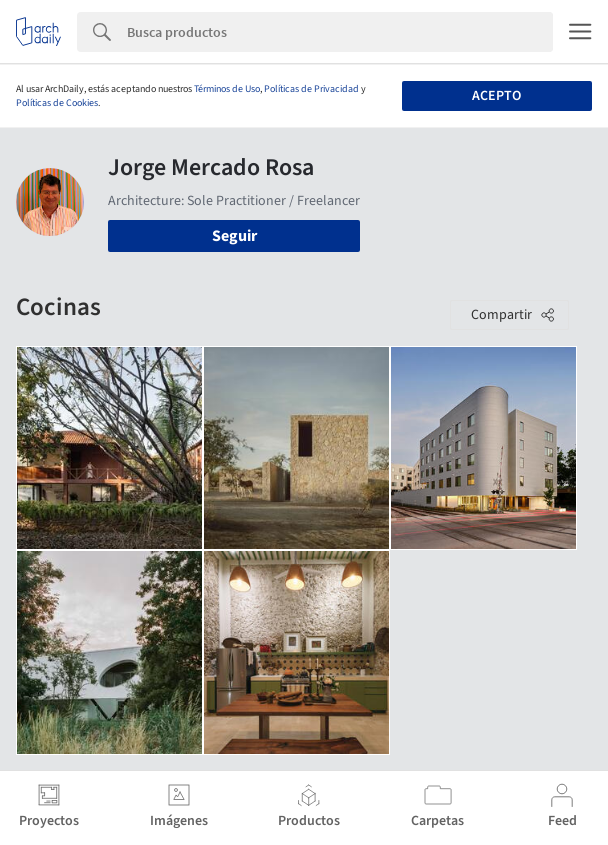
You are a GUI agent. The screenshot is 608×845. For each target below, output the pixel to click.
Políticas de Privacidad (311, 89)
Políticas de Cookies (57, 103)
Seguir (234, 236)
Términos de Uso (227, 89)
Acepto (496, 96)
